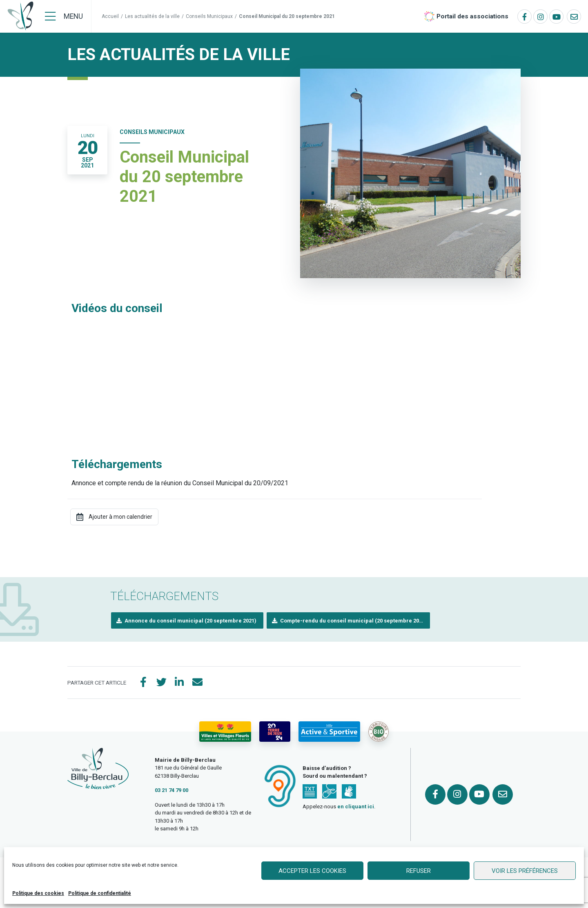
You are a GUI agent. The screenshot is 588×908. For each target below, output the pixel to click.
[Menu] (64, 16)
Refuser (419, 871)
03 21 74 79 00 (171, 790)
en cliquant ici (356, 806)
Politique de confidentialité (100, 893)
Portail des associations (472, 16)
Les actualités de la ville (152, 16)
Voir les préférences (525, 871)
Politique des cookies (38, 893)
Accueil (110, 16)
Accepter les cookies (312, 871)
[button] (187, 621)
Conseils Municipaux (209, 16)
